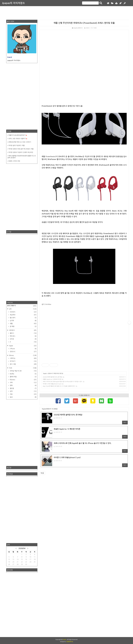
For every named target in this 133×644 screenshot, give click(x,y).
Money (23, 355)
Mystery (23, 380)
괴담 (23, 394)
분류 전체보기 (22, 306)
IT (23, 342)
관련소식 (50, 373)
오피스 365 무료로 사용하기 (18, 139)
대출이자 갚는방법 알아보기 (18, 135)
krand (64, 640)
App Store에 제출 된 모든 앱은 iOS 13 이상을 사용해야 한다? (59, 386)
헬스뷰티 (23, 318)
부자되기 (23, 361)
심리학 (23, 321)
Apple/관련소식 (77, 28)
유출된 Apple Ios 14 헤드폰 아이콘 (52, 379)
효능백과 (23, 315)
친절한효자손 (70, 642)
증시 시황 (23, 364)
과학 (23, 383)
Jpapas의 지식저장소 (14, 3)
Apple (45, 373)
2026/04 (22, 548)
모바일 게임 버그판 (23, 371)
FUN (23, 368)
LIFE (23, 309)
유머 (23, 391)
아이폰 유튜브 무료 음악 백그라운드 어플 (21, 149)
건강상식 (23, 312)
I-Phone (23, 349)
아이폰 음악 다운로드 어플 (16, 145)
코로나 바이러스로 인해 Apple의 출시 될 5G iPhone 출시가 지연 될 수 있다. (63, 382)
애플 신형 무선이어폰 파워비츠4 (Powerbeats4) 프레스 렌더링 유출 (84, 23)
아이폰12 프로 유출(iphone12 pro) (52, 384)
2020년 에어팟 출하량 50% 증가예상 (53, 377)
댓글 (42, 473)
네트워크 (23, 330)
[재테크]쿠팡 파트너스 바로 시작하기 (20, 142)
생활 (23, 324)
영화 (23, 385)
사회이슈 (23, 358)
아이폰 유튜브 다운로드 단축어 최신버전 (21, 152)
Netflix (23, 374)
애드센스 (23, 336)
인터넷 (23, 339)
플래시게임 (23, 377)
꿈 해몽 (23, 326)
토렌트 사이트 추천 (14, 161)
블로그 (23, 333)
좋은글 (23, 388)
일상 (23, 397)
